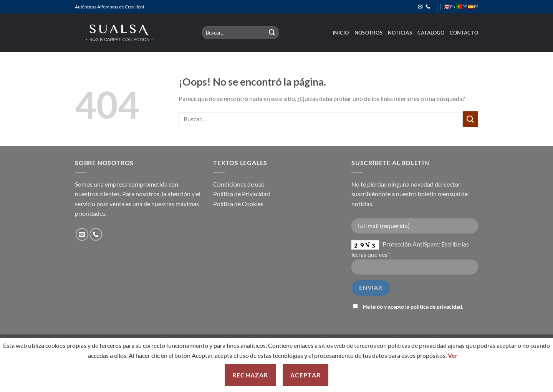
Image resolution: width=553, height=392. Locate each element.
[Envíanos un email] (420, 7)
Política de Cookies (238, 204)
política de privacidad (436, 307)
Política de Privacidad (242, 194)
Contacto (464, 33)
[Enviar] (272, 33)
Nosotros (368, 33)
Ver (453, 355)
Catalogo (431, 33)
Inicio (341, 33)
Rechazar (250, 375)
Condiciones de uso (239, 184)
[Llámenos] (428, 7)
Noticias (400, 33)
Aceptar (305, 375)
